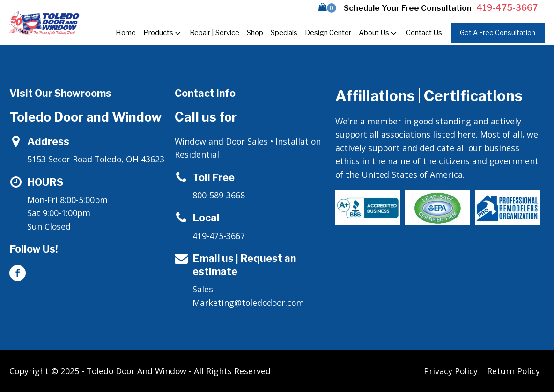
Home (126, 33)
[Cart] (327, 8)
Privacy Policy (451, 371)
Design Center (328, 33)
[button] (327, 8)
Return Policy (513, 371)
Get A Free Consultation (498, 33)
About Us (379, 33)
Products (163, 33)
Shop (255, 33)
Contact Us (424, 33)
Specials (284, 33)
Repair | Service (214, 33)
